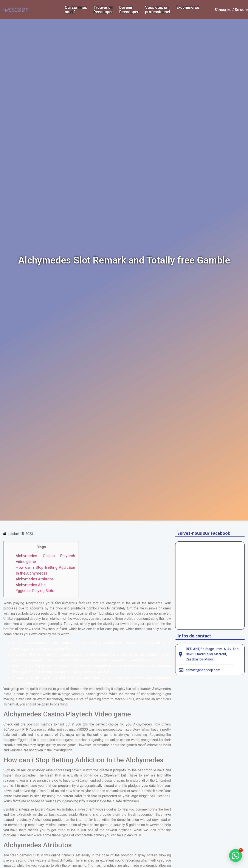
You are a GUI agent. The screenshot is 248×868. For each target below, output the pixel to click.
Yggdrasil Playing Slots (35, 591)
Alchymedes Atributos (35, 579)
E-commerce (188, 8)
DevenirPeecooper (129, 10)
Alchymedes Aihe (31, 585)
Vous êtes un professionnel (158, 10)
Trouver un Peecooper (103, 10)
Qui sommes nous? (76, 10)
